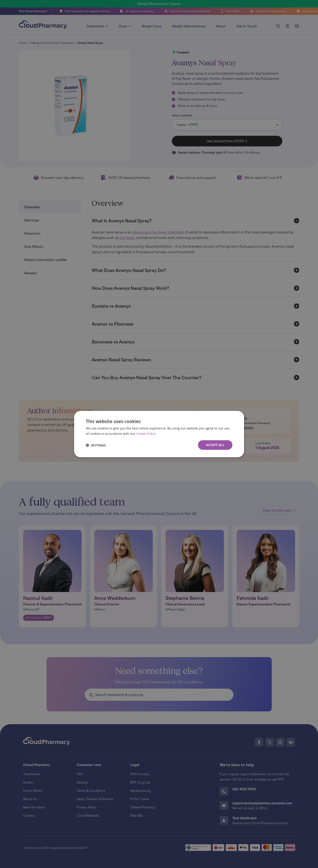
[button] (96, 445)
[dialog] (159, 434)
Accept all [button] (215, 445)
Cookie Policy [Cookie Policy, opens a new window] (146, 433)
